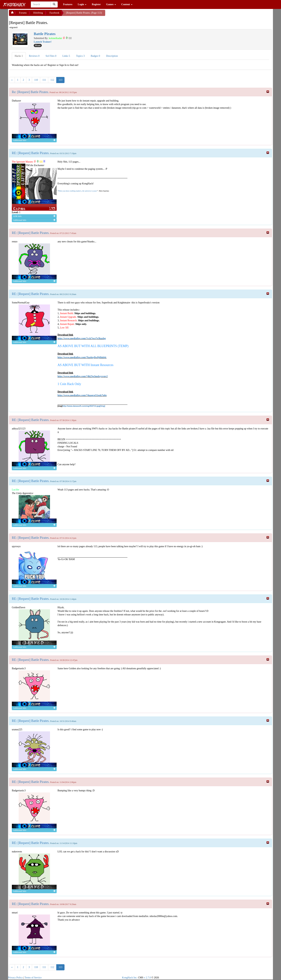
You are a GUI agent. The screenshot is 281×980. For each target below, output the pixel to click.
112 (52, 80)
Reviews (34, 56)
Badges (95, 56)
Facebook (54, 13)
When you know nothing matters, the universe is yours (78, 191)
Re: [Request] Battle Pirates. (30, 92)
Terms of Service (33, 978)
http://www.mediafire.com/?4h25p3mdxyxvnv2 (83, 376)
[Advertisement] (134, 14)
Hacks (19, 56)
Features (68, 4)
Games (111, 4)
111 (44, 80)
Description (112, 56)
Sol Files (51, 56)
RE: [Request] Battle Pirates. (31, 153)
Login (82, 4)
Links (66, 56)
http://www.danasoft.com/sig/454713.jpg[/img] (84, 406)
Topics (80, 56)
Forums (23, 13)
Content (127, 4)
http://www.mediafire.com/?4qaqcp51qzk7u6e (82, 395)
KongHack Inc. (130, 978)
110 (36, 80)
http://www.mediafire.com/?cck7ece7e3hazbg (82, 338)
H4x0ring (38, 13)
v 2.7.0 (147, 978)
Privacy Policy (15, 978)
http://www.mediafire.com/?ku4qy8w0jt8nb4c (82, 357)
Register (96, 4)
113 (60, 80)
